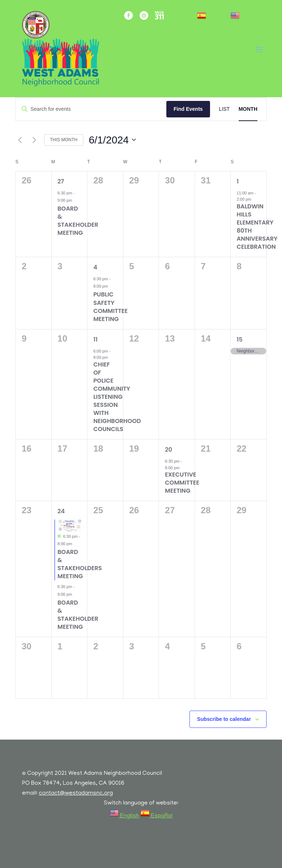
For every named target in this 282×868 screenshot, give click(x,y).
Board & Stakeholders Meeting (80, 564)
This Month (64, 140)
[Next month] (34, 140)
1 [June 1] (238, 181)
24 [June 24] (61, 511)
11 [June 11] (95, 340)
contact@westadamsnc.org (76, 794)
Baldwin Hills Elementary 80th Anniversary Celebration (257, 227)
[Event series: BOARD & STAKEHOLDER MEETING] (76, 200)
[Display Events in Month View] (248, 109)
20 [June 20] (169, 450)
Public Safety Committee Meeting (111, 307)
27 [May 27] (61, 181)
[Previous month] (20, 140)
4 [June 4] (95, 267)
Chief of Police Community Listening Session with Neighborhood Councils (117, 397)
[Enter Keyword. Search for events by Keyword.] (91, 109)
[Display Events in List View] (224, 109)
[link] (213, 19)
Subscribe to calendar (224, 719)
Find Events (188, 109)
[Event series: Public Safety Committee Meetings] (112, 286)
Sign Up (180, 19)
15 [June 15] (239, 340)
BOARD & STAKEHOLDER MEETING (78, 221)
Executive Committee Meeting (182, 483)
